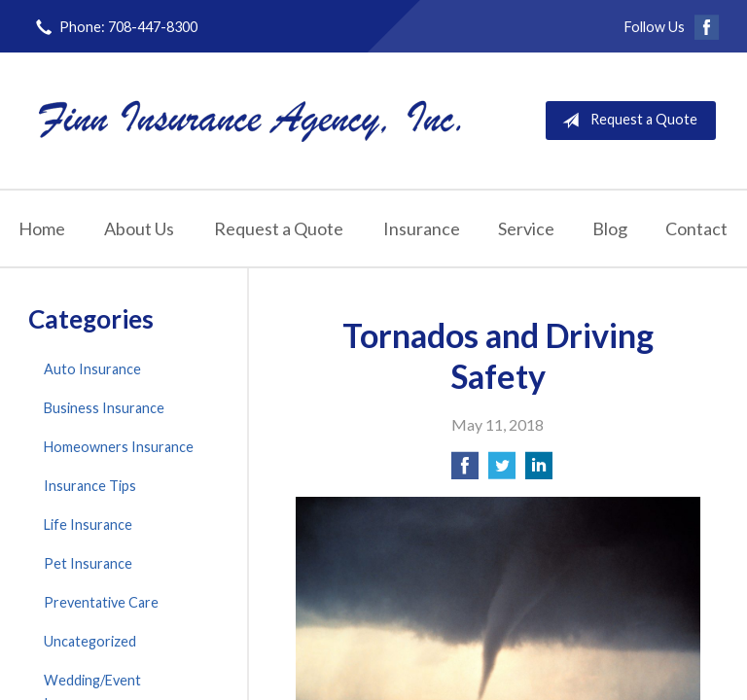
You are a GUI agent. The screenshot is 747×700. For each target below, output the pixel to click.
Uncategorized (90, 641)
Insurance (422, 228)
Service (526, 228)
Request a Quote (626, 121)
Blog (610, 228)
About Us (139, 228)
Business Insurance (104, 408)
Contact (696, 228)
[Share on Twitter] (502, 471)
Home (42, 228)
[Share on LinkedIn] (539, 471)
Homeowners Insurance (119, 447)
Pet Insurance (88, 563)
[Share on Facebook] (465, 471)
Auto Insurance (92, 369)
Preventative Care (101, 602)
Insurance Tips (90, 486)
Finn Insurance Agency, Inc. (250, 120)
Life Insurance (88, 525)
